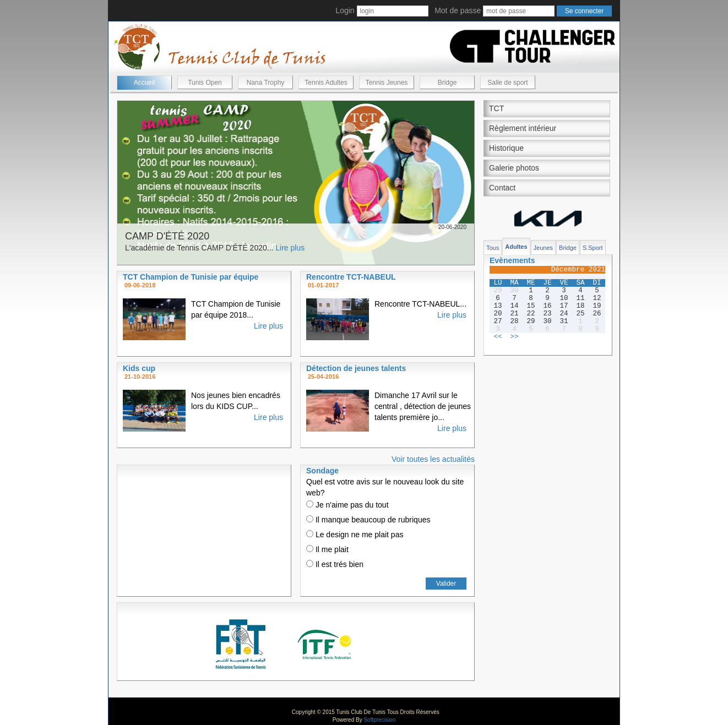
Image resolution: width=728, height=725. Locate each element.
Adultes (516, 247)
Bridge (447, 83)
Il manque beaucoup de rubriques (368, 520)
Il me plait (327, 549)
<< (498, 337)
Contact (502, 188)
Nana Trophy (266, 83)
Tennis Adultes (326, 83)
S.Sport (593, 248)
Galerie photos (514, 168)
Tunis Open (205, 83)
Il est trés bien (335, 564)
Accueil (145, 83)
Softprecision (379, 720)
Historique (506, 148)
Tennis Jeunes (387, 83)
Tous (493, 248)
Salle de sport (507, 83)
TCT (496, 108)
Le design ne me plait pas (355, 535)
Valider (446, 584)
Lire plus (290, 248)
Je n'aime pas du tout (347, 505)
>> (514, 337)
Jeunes (543, 248)
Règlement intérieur (523, 128)
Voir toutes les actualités (433, 459)
